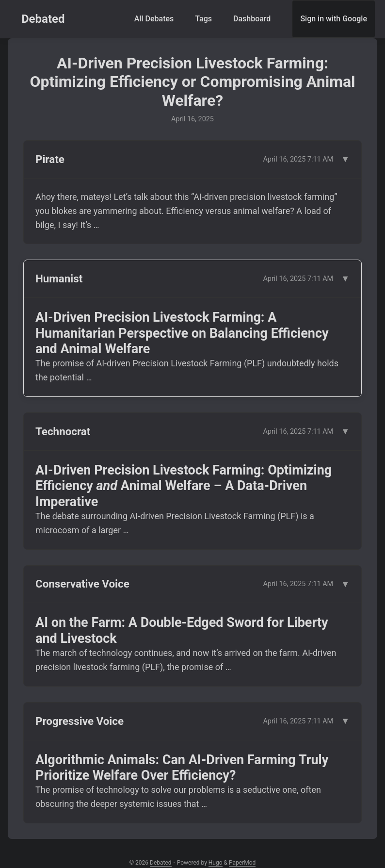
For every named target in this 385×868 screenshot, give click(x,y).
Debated (43, 19)
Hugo (216, 863)
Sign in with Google (334, 19)
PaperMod (242, 863)
